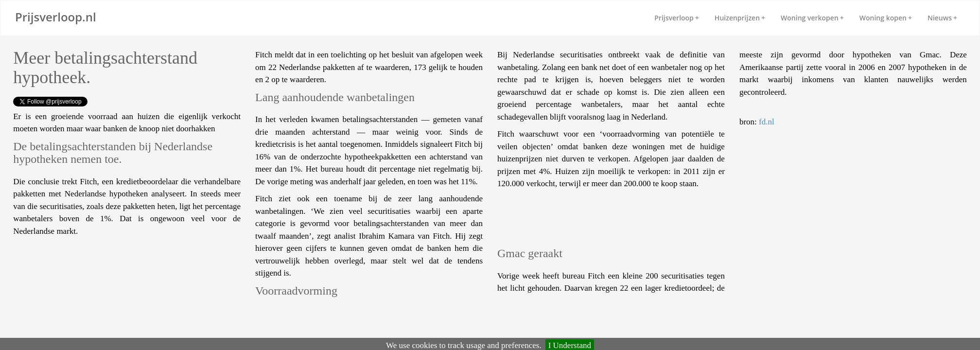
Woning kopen (886, 18)
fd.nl (767, 122)
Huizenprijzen (740, 18)
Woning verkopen (812, 18)
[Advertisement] (91, 266)
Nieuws (942, 18)
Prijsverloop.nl (56, 17)
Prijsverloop (677, 18)
